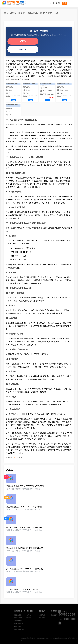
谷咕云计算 (14, 3)
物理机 (58, 3)
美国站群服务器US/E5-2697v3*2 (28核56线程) (25, 548)
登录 (65, 3)
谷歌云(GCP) (34, 626)
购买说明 (57, 618)
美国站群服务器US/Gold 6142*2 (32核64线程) (24, 527)
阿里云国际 (33, 615)
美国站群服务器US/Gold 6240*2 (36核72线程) (24, 507)
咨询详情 (23, 49)
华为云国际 (33, 621)
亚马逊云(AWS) (35, 623)
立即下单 (23, 41)
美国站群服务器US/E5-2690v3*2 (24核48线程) (25, 569)
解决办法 (57, 615)
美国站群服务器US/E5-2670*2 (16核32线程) (24, 589)
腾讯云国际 (33, 618)
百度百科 (16, 458)
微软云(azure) (34, 629)
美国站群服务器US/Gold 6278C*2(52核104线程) (25, 486)
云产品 (52, 3)
